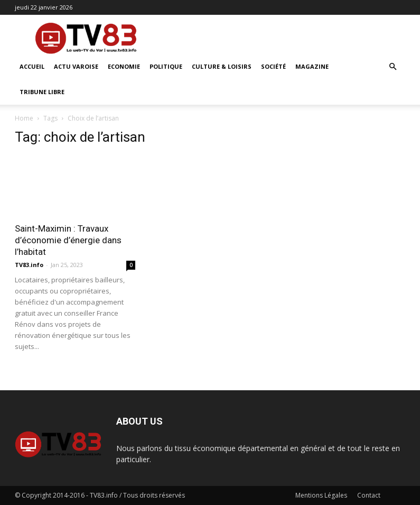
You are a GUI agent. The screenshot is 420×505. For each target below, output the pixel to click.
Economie (124, 66)
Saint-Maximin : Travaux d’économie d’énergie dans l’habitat (68, 240)
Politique (166, 66)
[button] (393, 67)
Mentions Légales (321, 495)
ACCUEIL (32, 66)
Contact (369, 495)
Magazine (312, 66)
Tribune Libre (42, 92)
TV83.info (29, 265)
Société (273, 66)
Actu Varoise (76, 66)
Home (24, 118)
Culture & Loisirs (222, 66)
